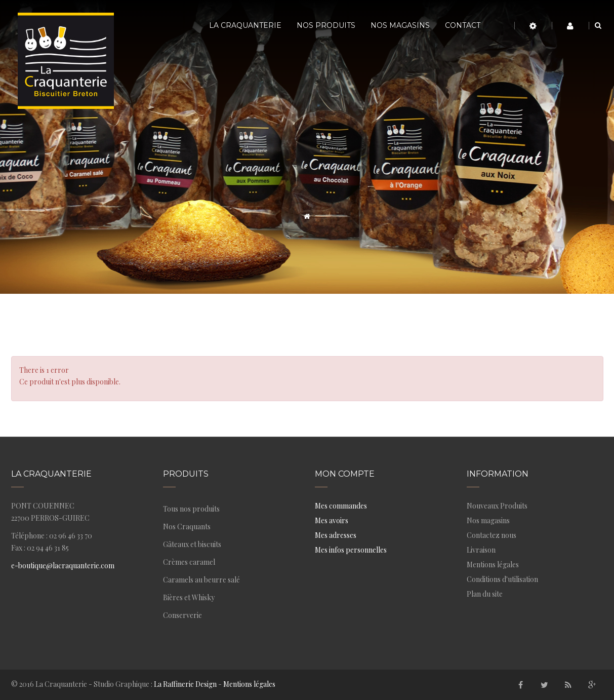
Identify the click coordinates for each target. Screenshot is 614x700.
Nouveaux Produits (497, 506)
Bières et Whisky (189, 597)
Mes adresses (336, 535)
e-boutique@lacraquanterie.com (63, 566)
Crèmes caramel (189, 562)
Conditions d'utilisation (502, 579)
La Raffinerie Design (185, 684)
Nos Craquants (187, 527)
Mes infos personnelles (351, 550)
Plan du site (485, 594)
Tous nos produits (191, 509)
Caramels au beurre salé (201, 580)
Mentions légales (493, 565)
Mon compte (345, 474)
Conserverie (182, 615)
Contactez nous (492, 535)
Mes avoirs (332, 520)
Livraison (481, 550)
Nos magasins (488, 520)
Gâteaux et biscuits (192, 544)
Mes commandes (341, 506)
